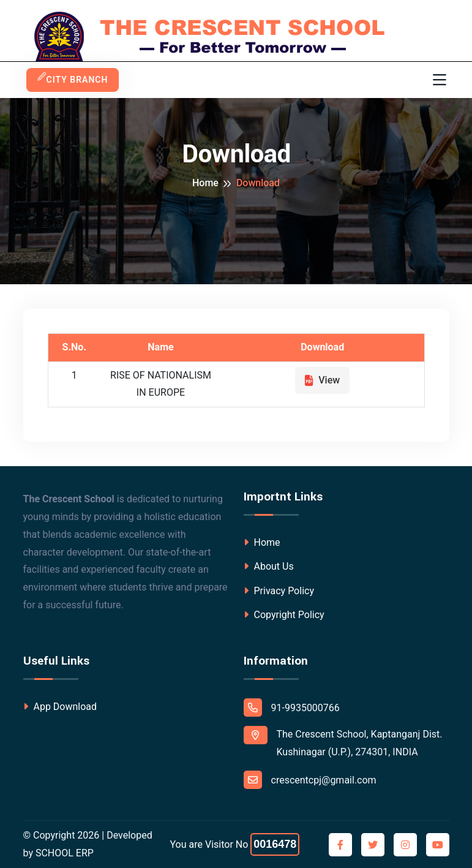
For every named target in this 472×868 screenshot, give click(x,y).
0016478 (275, 844)
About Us (269, 566)
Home (205, 183)
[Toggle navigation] (440, 80)
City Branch (73, 80)
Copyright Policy (284, 615)
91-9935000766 (292, 708)
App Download (60, 707)
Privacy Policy (279, 591)
